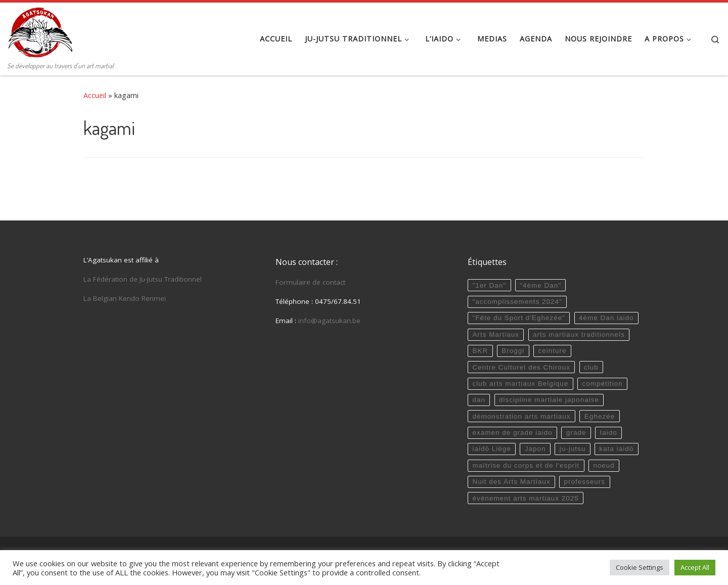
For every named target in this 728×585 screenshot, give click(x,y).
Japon (535, 449)
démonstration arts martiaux (521, 416)
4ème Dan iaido (606, 318)
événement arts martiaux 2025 (525, 498)
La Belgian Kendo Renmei (125, 298)
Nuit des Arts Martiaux (511, 482)
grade (576, 433)
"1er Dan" (489, 285)
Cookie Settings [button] (640, 567)
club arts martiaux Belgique (520, 384)
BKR (480, 351)
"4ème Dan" (540, 285)
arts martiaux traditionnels (579, 334)
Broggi (513, 351)
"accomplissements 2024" (517, 302)
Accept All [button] (695, 567)
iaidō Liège (491, 449)
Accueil (95, 95)
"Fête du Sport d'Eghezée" (519, 318)
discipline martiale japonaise (549, 400)
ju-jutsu (573, 449)
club (591, 367)
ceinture (552, 351)
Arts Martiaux (496, 334)
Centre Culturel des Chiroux (521, 367)
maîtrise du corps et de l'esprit (526, 465)
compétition (602, 384)
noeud (604, 465)
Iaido (609, 433)
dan (479, 400)
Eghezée (600, 416)
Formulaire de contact (310, 282)
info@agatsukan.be (329, 321)
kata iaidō (616, 449)
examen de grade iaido (512, 433)
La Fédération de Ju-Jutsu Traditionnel (143, 279)
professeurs (585, 482)
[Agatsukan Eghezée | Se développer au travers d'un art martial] (40, 30)
